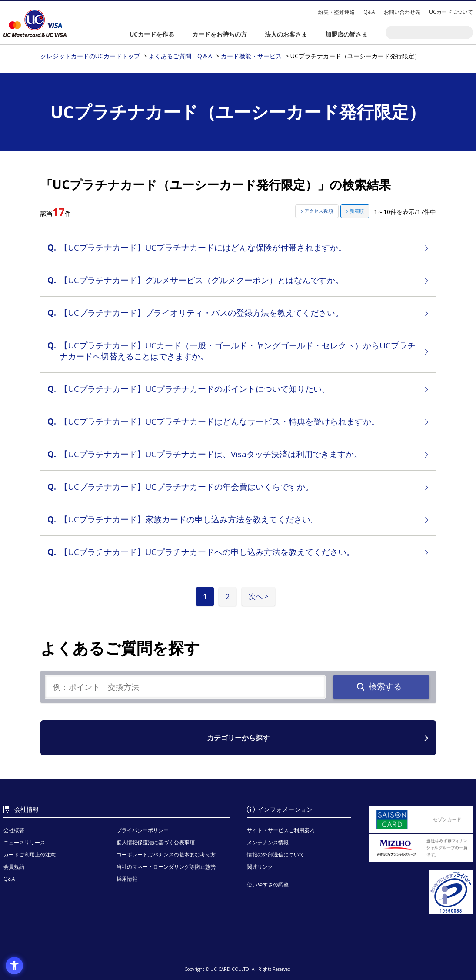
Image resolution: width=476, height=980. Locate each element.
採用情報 (127, 879)
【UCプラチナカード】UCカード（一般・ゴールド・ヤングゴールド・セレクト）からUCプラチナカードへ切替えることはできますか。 (238, 351)
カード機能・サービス (251, 56)
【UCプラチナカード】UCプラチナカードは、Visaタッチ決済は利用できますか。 (211, 454)
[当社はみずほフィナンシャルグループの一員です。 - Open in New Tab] (421, 848)
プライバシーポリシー (143, 830)
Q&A (369, 12)
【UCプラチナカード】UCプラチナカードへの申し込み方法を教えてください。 (207, 552)
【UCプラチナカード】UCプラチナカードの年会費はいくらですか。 (186, 487)
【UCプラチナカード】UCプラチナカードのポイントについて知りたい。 (195, 389)
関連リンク (260, 867)
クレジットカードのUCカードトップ (35, 23)
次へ (256, 596)
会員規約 (14, 867)
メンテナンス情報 (268, 842)
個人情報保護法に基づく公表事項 (156, 842)
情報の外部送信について (276, 855)
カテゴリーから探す (238, 738)
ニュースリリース (24, 842)
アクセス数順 (319, 211)
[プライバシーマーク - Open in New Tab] (421, 892)
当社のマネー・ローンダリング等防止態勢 (166, 867)
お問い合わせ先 (402, 12)
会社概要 (14, 830)
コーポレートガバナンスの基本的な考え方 (166, 855)
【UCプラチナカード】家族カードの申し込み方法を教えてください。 (189, 519)
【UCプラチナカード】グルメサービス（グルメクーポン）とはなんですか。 (201, 280)
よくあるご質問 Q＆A (180, 56)
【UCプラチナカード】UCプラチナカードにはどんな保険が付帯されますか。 (203, 248)
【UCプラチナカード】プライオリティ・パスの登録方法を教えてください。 (201, 313)
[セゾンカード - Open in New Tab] (421, 819)
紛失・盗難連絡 (336, 12)
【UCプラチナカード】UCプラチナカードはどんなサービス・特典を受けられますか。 (220, 421)
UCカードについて (451, 12)
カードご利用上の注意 (30, 855)
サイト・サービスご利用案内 (281, 830)
